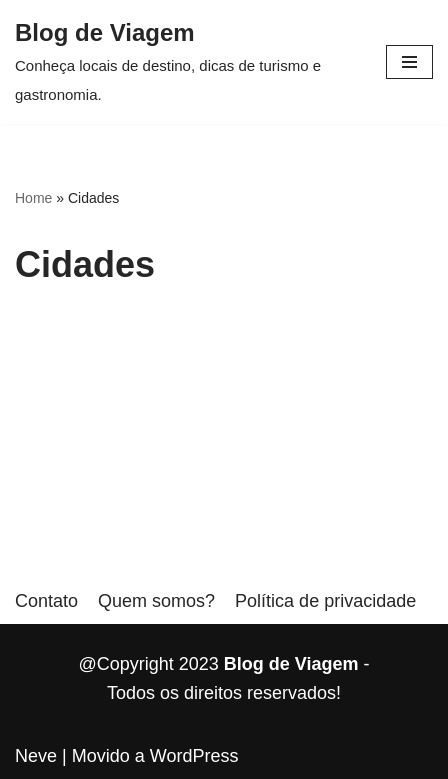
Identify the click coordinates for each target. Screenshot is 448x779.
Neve (36, 756)
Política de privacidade (325, 601)
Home (33, 198)
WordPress (194, 756)
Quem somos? (156, 601)
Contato (46, 601)
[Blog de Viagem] (185, 62)
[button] (409, 62)
